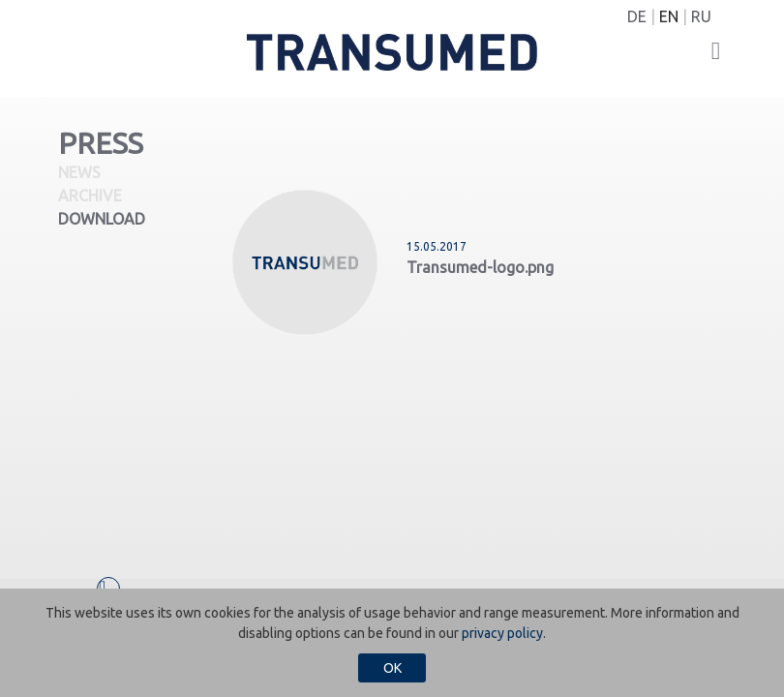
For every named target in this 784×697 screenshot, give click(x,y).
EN (669, 16)
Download (102, 219)
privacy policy (502, 633)
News (79, 172)
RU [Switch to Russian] (701, 16)
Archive (90, 196)
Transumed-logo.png (480, 267)
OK (392, 668)
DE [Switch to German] (637, 16)
